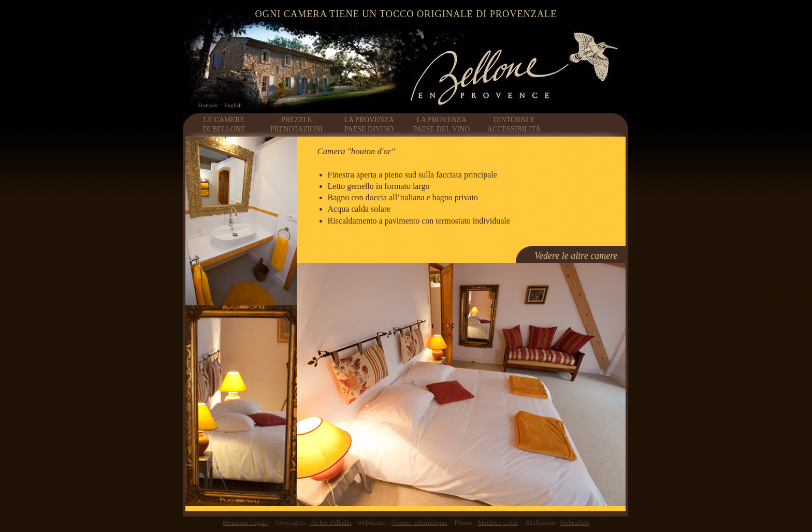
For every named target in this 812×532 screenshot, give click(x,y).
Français (208, 105)
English (233, 105)
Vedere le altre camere (576, 256)
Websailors (575, 523)
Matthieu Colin (498, 523)
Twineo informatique (419, 523)
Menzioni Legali (245, 523)
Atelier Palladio (331, 523)
